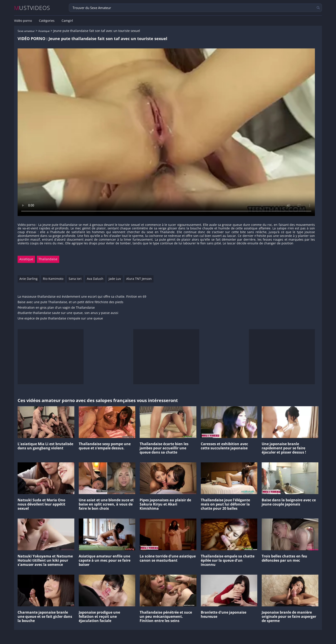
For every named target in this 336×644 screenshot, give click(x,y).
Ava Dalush (95, 279)
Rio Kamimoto (53, 279)
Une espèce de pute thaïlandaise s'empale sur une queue (60, 318)
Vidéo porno (23, 21)
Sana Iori (75, 279)
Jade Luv (115, 279)
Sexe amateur (26, 31)
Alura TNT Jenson (139, 279)
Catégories (47, 21)
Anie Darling (28, 279)
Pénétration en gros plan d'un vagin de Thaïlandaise (56, 308)
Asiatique (44, 31)
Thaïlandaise (48, 259)
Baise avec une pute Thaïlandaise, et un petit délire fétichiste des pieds (70, 302)
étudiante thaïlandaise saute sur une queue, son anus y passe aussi (68, 313)
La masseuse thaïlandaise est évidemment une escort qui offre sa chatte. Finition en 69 (82, 297)
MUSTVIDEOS (32, 8)
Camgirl (67, 21)
